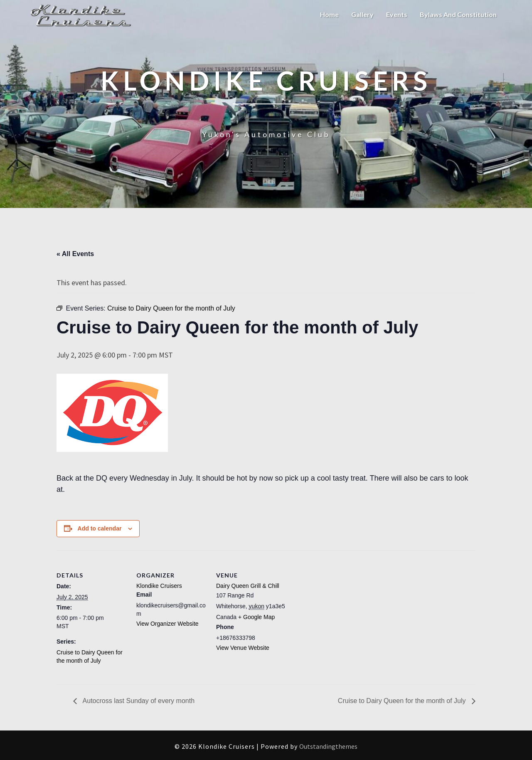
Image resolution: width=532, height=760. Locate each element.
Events (397, 14)
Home (329, 14)
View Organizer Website (167, 624)
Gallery (362, 14)
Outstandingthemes (328, 746)
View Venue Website (243, 648)
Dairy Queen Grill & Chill (248, 586)
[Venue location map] (340, 608)
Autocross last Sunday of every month (138, 701)
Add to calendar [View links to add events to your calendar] (100, 528)
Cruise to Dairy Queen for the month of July (403, 701)
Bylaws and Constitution (458, 14)
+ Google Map (256, 617)
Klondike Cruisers (159, 586)
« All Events (75, 254)
